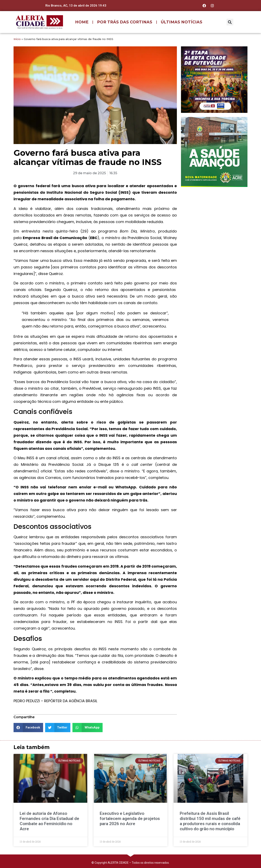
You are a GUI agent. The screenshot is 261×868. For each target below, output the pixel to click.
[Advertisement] (214, 217)
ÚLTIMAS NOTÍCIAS (182, 22)
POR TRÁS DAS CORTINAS (125, 22)
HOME (82, 22)
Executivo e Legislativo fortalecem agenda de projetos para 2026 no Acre (130, 819)
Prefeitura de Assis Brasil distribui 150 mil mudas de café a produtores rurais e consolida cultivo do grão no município (210, 821)
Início (17, 39)
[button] (230, 22)
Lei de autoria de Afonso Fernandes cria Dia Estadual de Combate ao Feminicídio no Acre (49, 821)
